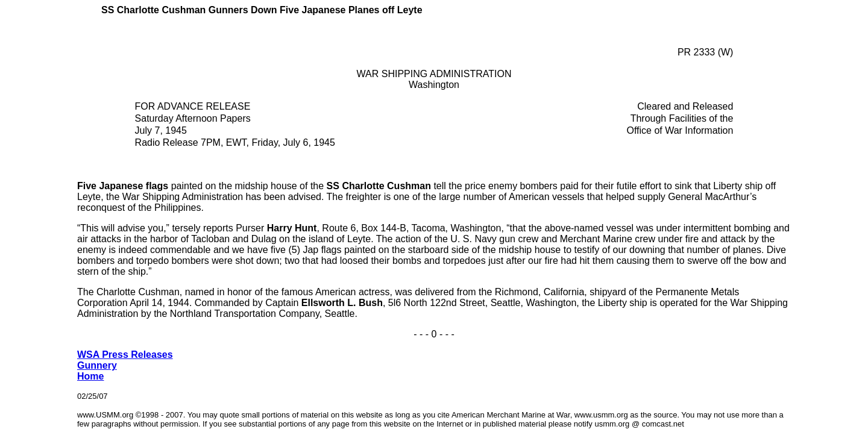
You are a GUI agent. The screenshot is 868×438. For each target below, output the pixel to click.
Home (90, 376)
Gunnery (97, 365)
